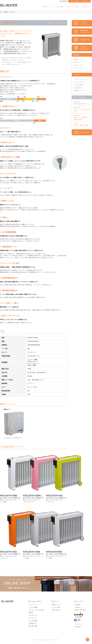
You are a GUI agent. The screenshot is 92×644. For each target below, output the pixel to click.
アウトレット (79, 624)
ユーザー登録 (74, 1)
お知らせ (77, 607)
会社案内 (77, 605)
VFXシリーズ (78, 59)
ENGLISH (64, 1)
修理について (56, 605)
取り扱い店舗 (33, 626)
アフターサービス (80, 82)
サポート (56, 601)
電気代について (79, 91)
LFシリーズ (78, 68)
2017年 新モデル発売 (81, 125)
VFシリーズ (78, 62)
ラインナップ (33, 605)
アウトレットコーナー (81, 79)
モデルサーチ (33, 615)
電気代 (31, 613)
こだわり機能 (33, 607)
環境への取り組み (80, 610)
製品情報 (6, 12)
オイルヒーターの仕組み (36, 610)
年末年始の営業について (82, 104)
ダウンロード (33, 618)
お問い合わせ (85, 1)
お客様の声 (78, 88)
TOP (1, 12)
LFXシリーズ (78, 65)
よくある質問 (78, 85)
